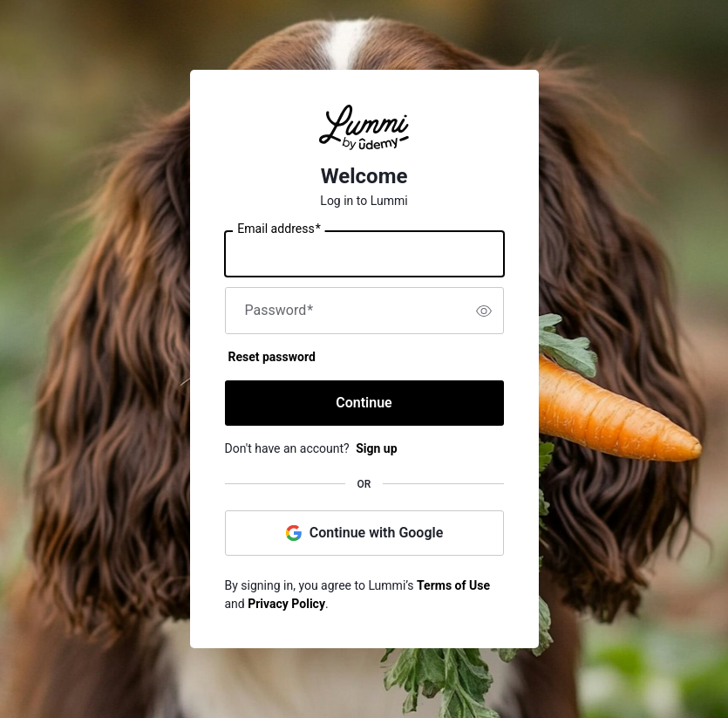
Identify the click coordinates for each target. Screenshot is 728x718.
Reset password (272, 357)
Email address (279, 229)
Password (279, 311)
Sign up (376, 448)
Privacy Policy (286, 604)
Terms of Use (453, 585)
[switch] (484, 311)
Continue (364, 403)
